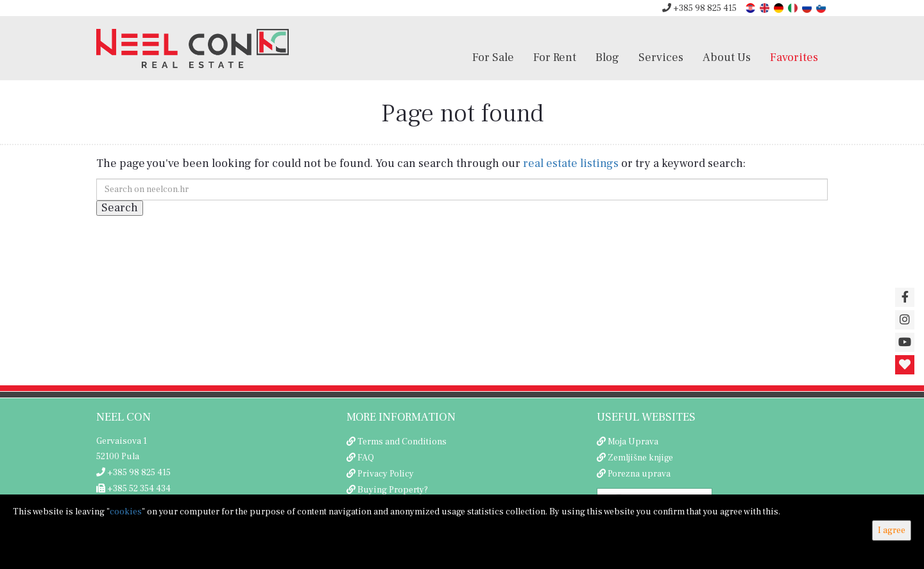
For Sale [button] (493, 57)
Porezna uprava (639, 474)
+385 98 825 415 (699, 8)
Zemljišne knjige (640, 458)
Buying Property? (393, 490)
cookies (126, 512)
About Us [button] (727, 57)
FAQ (366, 458)
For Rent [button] (555, 57)
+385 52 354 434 (133, 489)
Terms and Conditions (402, 442)
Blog (607, 57)
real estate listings (571, 163)
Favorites (794, 57)
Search (120, 208)
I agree (892, 530)
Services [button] (661, 57)
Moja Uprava (633, 442)
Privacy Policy (386, 474)
